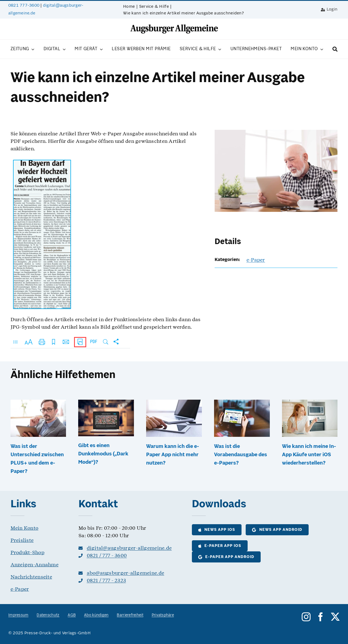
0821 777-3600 (24, 6)
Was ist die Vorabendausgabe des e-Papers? (241, 455)
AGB (72, 615)
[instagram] (306, 617)
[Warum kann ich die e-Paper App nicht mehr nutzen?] (174, 403)
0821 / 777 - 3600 (107, 555)
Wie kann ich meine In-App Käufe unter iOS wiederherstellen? (309, 455)
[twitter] (335, 617)
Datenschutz (48, 615)
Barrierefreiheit (130, 615)
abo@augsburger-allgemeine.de (126, 573)
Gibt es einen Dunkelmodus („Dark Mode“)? (103, 454)
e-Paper (256, 260)
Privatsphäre (163, 615)
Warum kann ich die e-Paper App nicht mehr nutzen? (173, 455)
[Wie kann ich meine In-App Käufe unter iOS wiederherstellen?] (310, 403)
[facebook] (321, 617)
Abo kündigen (96, 615)
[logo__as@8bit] (174, 26)
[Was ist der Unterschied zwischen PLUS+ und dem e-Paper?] (38, 403)
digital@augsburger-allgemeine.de (129, 548)
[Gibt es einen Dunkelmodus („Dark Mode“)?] (106, 403)
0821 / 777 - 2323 (106, 580)
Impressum (18, 615)
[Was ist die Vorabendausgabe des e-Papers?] (242, 403)
